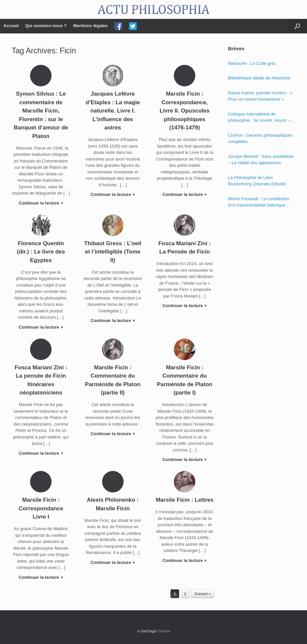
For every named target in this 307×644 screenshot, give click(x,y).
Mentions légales (90, 26)
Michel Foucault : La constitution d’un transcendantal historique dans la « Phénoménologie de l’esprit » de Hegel (259, 202)
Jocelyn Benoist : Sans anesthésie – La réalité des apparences (261, 160)
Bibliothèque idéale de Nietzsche (259, 78)
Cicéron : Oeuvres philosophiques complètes (260, 138)
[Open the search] (297, 26)
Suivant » (202, 594)
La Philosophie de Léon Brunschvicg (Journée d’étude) (257, 181)
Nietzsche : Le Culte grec (252, 63)
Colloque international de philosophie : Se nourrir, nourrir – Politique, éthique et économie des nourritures (261, 118)
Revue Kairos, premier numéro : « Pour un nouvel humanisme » (260, 96)
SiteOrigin (149, 631)
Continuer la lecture (41, 203)
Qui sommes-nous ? (46, 26)
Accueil (11, 26)
